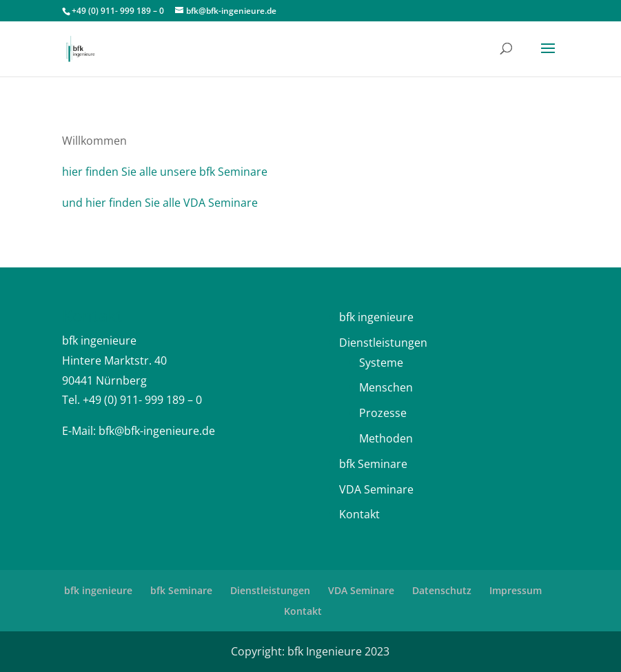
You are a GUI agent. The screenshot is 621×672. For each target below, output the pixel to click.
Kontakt (359, 514)
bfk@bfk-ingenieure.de (157, 431)
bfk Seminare (373, 464)
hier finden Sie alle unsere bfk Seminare (165, 172)
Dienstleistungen (383, 343)
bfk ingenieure (376, 317)
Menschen (386, 387)
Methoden (386, 438)
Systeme (381, 363)
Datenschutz (442, 590)
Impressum (516, 590)
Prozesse (383, 413)
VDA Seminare (376, 489)
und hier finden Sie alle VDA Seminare (160, 203)
